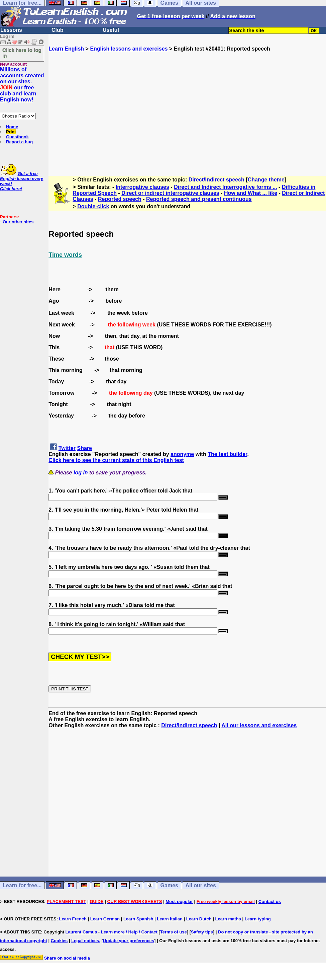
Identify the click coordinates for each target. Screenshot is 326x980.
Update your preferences (129, 941)
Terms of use (174, 932)
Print (11, 132)
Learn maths (228, 919)
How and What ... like (251, 193)
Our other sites (18, 222)
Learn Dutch (199, 919)
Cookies (59, 941)
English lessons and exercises (129, 49)
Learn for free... (22, 885)
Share (85, 448)
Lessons (11, 30)
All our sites (201, 885)
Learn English (66, 49)
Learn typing (258, 919)
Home (12, 127)
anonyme (182, 454)
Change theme (266, 180)
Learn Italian (170, 919)
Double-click (93, 206)
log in (81, 473)
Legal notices (85, 941)
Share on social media (67, 958)
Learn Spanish (138, 919)
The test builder (227, 454)
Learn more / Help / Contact (129, 932)
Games (169, 885)
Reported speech (120, 199)
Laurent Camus (81, 932)
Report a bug (19, 142)
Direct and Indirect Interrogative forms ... (226, 187)
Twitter (67, 448)
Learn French (73, 919)
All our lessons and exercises (259, 725)
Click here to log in (22, 53)
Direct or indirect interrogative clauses (170, 193)
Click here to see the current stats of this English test (116, 460)
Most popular (179, 901)
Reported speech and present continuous (199, 199)
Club (58, 30)
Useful (111, 30)
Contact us (270, 901)
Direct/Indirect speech (216, 180)
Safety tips (202, 932)
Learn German (105, 919)
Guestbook (17, 137)
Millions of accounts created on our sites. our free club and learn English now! (22, 85)
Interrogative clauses (142, 187)
